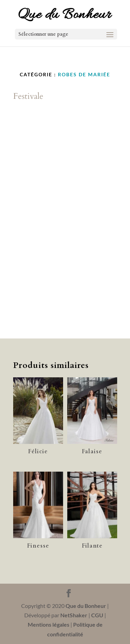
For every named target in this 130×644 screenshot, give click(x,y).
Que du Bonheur (86, 606)
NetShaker (74, 615)
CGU (97, 615)
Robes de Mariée (84, 74)
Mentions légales (49, 624)
